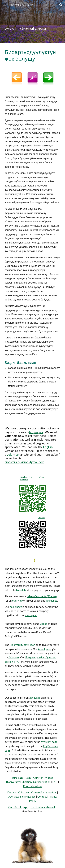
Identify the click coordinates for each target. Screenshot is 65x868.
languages (36, 432)
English (48, 447)
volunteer (14, 455)
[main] (33, 22)
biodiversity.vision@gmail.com (25, 462)
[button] (4, 5)
